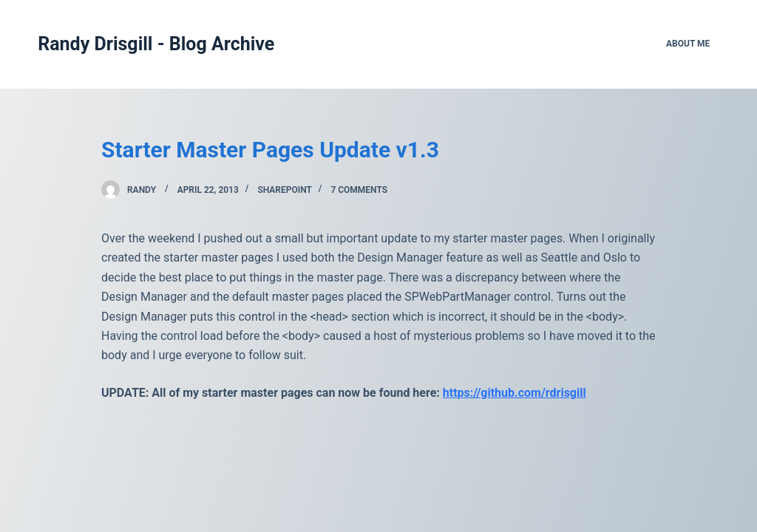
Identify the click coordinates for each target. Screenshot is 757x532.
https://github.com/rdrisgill (515, 393)
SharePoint (284, 190)
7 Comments (359, 190)
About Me (688, 44)
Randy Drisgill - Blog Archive (156, 44)
